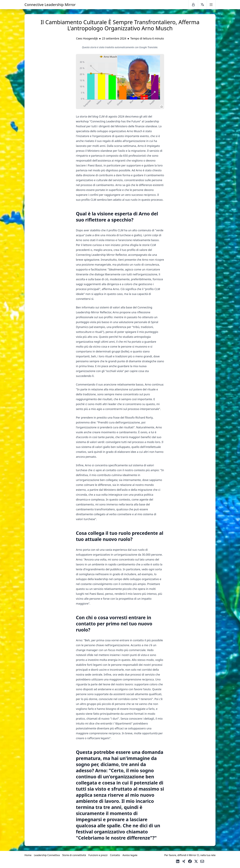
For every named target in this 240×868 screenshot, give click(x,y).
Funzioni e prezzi (98, 855)
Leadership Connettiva (47, 855)
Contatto (115, 855)
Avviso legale (130, 855)
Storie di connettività (74, 855)
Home (28, 855)
